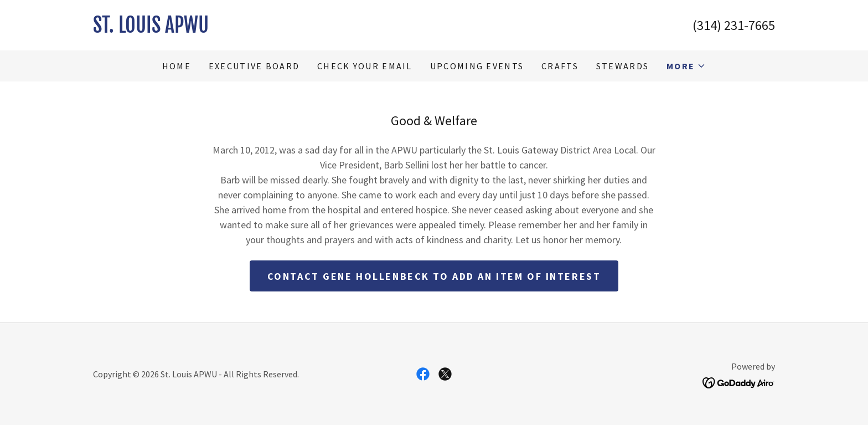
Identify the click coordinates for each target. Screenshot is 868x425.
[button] (686, 66)
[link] (263, 29)
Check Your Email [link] (365, 66)
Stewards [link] (622, 66)
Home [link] (177, 66)
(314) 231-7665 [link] (734, 25)
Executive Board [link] (254, 66)
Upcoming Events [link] (477, 66)
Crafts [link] (560, 66)
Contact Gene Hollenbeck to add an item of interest (434, 276)
